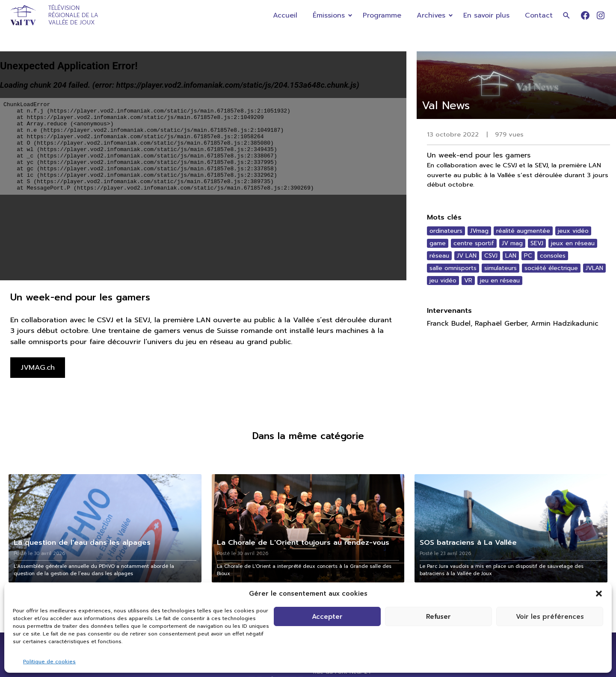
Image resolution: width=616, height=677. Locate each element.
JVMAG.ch (38, 367)
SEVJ (537, 243)
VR (468, 281)
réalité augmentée (523, 231)
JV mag (512, 243)
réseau (439, 256)
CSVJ (491, 256)
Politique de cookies (49, 662)
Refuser (438, 617)
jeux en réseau (573, 243)
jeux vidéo (573, 231)
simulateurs (500, 268)
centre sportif (474, 243)
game (438, 243)
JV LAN (467, 256)
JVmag (479, 231)
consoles (553, 256)
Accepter (327, 617)
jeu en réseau (500, 281)
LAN (511, 256)
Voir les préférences (550, 617)
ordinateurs (446, 231)
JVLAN (594, 268)
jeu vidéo (443, 281)
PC (528, 256)
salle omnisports (453, 268)
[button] (599, 594)
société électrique (551, 268)
